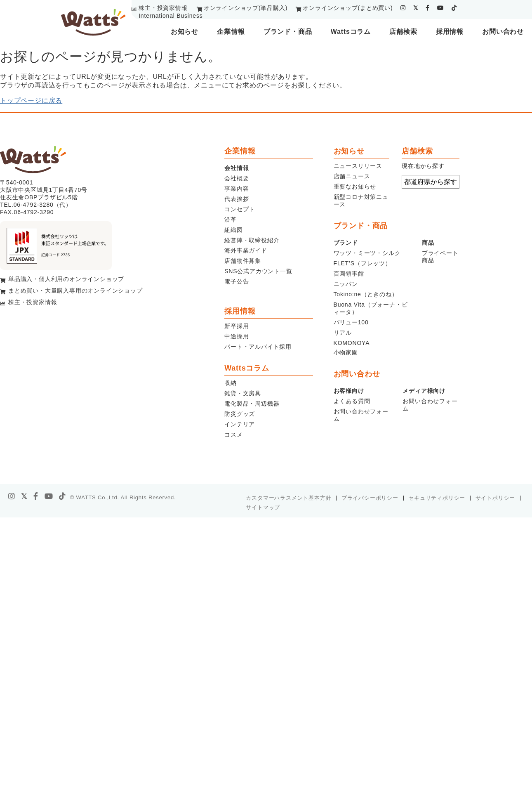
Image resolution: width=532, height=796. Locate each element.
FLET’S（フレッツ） (363, 263)
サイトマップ (263, 507)
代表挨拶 (237, 199)
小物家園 (346, 352)
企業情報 (231, 32)
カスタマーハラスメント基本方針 (288, 498)
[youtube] (441, 8)
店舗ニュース (352, 176)
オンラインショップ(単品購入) (246, 8)
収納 (231, 383)
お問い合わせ (503, 32)
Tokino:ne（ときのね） (366, 294)
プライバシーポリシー (370, 498)
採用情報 (450, 32)
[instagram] (403, 8)
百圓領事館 (349, 274)
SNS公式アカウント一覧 (258, 271)
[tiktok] (454, 8)
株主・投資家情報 (163, 8)
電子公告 (237, 281)
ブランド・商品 (288, 32)
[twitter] (416, 8)
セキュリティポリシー (437, 498)
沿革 (231, 220)
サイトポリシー (496, 498)
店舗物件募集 (243, 261)
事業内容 (237, 189)
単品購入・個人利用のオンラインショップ (66, 279)
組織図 (233, 230)
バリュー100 (351, 322)
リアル (343, 333)
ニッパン (346, 284)
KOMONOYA (352, 343)
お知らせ (185, 32)
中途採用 (237, 336)
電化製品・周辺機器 (252, 404)
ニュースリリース (358, 166)
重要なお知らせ (355, 187)
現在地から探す (423, 166)
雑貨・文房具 (243, 393)
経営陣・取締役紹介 (252, 240)
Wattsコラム (351, 32)
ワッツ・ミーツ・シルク (367, 253)
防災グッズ (240, 414)
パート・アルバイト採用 (258, 347)
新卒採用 (237, 326)
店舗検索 (403, 32)
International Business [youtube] (171, 16)
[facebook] (428, 8)
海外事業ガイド (246, 250)
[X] (24, 496)
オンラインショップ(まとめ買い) (348, 8)
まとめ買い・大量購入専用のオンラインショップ (75, 291)
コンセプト (240, 209)
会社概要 (237, 178)
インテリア (240, 424)
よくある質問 (352, 401)
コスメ (233, 435)
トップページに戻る (31, 100)
